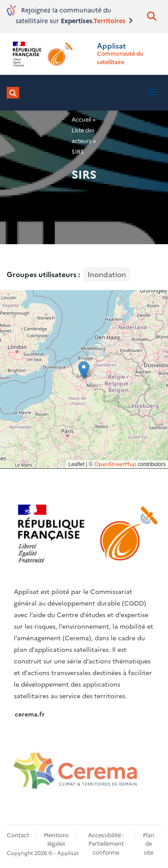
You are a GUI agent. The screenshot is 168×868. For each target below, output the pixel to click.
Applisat (111, 45)
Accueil (81, 119)
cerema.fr (30, 714)
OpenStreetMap (115, 464)
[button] (84, 370)
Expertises (102, 20)
